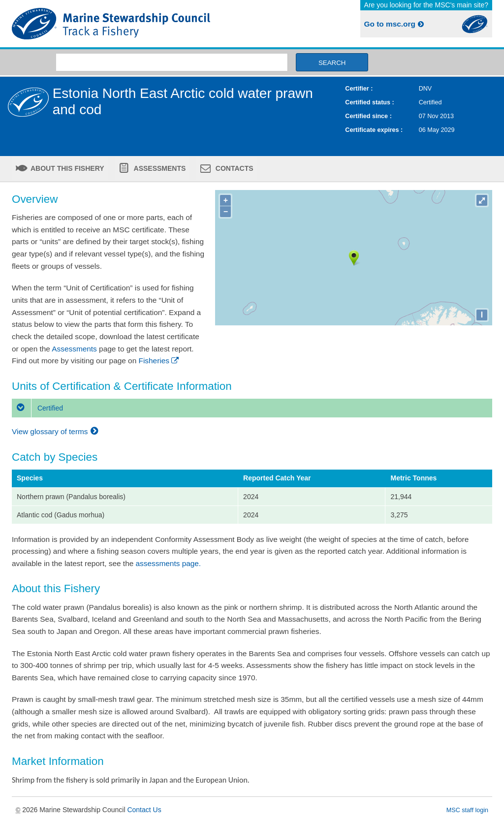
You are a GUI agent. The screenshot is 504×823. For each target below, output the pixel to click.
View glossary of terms (56, 431)
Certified (37, 408)
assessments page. (169, 563)
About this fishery (67, 168)
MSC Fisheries (130, 24)
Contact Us (144, 810)
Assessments (159, 168)
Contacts (234, 168)
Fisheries (160, 361)
